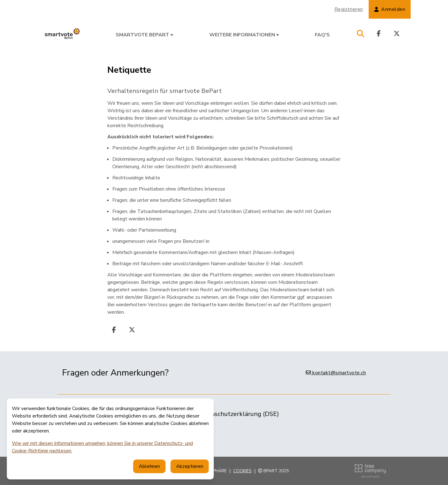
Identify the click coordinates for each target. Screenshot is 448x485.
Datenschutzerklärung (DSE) (238, 414)
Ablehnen (149, 466)
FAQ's (322, 35)
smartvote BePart (145, 35)
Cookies (243, 471)
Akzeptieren (190, 466)
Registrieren (349, 9)
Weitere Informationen (244, 35)
